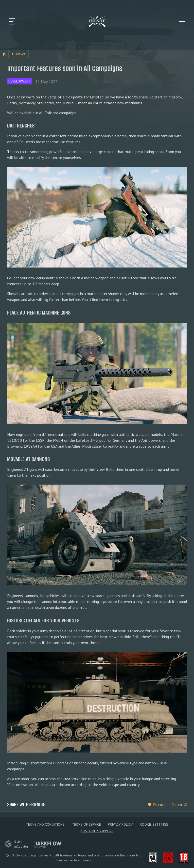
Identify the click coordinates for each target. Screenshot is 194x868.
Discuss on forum (168, 805)
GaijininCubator (17, 844)
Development (20, 81)
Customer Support (97, 831)
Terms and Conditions (45, 824)
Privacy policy (120, 824)
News (21, 54)
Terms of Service (86, 824)
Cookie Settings (154, 824)
